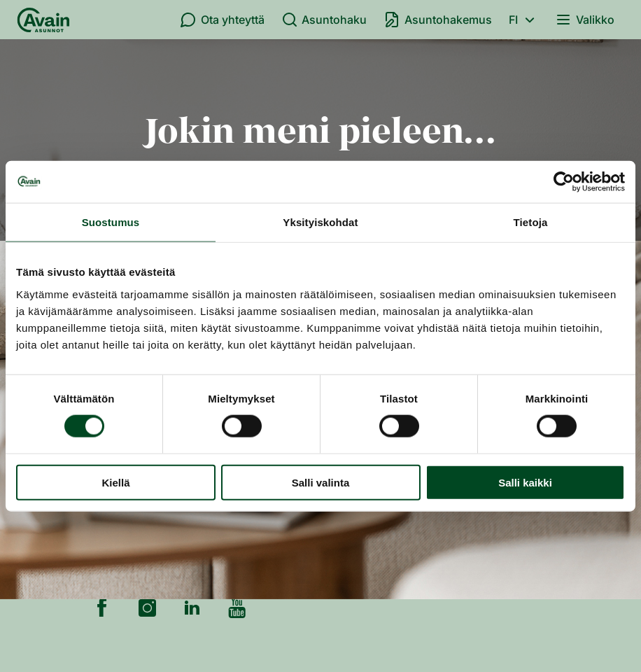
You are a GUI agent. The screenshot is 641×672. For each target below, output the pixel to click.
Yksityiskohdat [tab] (320, 222)
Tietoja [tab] (531, 222)
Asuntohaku (324, 20)
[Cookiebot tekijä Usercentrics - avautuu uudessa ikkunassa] (564, 182)
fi (524, 20)
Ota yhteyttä (222, 20)
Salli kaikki (525, 482)
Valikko (585, 20)
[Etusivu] (43, 20)
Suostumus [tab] (111, 222)
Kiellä (115, 482)
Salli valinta (321, 482)
